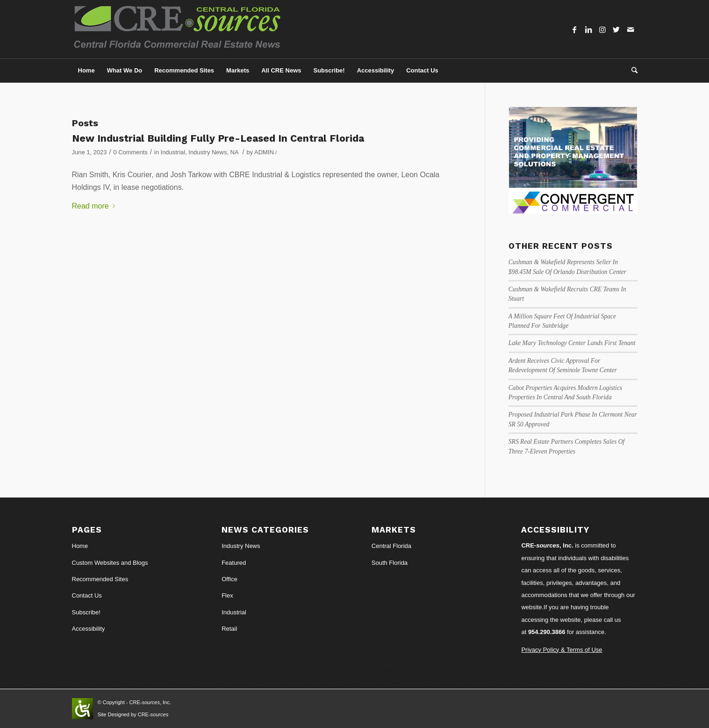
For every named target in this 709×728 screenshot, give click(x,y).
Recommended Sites (100, 579)
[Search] (631, 71)
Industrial (173, 152)
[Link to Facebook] (574, 29)
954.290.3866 (547, 632)
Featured (234, 563)
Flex (227, 595)
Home (80, 546)
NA (234, 152)
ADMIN (264, 152)
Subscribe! (86, 612)
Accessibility (89, 629)
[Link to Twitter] (616, 29)
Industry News (208, 152)
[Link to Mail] (630, 29)
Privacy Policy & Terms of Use (562, 650)
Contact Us (87, 595)
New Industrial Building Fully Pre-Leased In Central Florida (218, 138)
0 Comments (130, 152)
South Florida (390, 563)
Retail (229, 629)
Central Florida (391, 546)
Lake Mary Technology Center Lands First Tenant (572, 343)
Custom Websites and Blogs (110, 563)
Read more (95, 206)
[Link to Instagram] (602, 29)
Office (229, 579)
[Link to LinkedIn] (588, 29)
